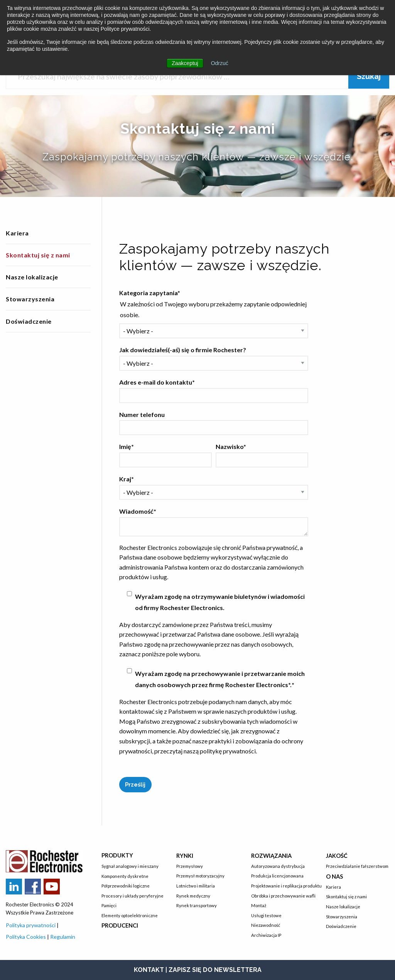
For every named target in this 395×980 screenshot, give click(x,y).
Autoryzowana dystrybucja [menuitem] (278, 866)
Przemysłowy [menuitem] (190, 866)
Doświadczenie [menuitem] (29, 321)
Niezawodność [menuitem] (266, 925)
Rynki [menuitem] (185, 856)
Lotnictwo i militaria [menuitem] (196, 886)
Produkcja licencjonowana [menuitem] (277, 876)
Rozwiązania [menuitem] (271, 856)
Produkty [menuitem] (117, 855)
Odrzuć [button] (220, 63)
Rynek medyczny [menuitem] (193, 896)
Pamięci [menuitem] (109, 905)
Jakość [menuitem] (337, 856)
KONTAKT (149, 970)
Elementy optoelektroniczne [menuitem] (130, 915)
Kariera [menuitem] (17, 233)
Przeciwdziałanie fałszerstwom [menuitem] (357, 866)
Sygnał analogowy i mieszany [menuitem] (130, 866)
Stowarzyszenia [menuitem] (30, 299)
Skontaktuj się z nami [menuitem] (38, 255)
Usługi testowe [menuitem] (266, 915)
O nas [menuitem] (334, 877)
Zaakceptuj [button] (185, 63)
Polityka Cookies (26, 937)
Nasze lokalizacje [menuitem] (32, 277)
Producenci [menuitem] (120, 925)
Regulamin (63, 937)
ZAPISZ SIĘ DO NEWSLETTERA (215, 970)
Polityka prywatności (31, 925)
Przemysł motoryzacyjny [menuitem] (200, 876)
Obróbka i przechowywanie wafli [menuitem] (283, 896)
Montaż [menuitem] (259, 905)
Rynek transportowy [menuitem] (197, 905)
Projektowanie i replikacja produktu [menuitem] (283, 886)
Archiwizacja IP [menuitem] (266, 935)
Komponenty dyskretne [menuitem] (125, 876)
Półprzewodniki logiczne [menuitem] (126, 886)
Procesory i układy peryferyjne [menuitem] (133, 896)
